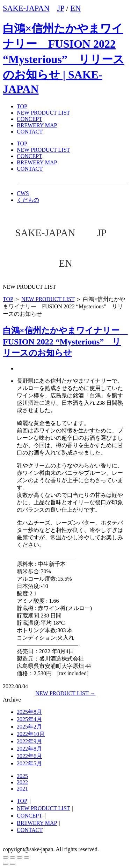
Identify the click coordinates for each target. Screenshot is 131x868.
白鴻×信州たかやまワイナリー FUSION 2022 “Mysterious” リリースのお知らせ (65, 342)
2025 (22, 776)
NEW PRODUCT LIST (43, 113)
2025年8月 (29, 712)
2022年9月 (29, 741)
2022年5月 (29, 763)
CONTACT (30, 169)
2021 (22, 789)
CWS (23, 193)
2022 (22, 782)
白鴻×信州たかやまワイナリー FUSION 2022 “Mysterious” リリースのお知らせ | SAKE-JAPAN (64, 59)
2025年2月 (29, 727)
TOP (22, 143)
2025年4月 (29, 719)
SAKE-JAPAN (26, 8)
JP (61, 8)
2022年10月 (31, 734)
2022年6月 (29, 756)
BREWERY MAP (37, 162)
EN (75, 8)
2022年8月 (29, 749)
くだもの (28, 200)
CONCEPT (30, 156)
